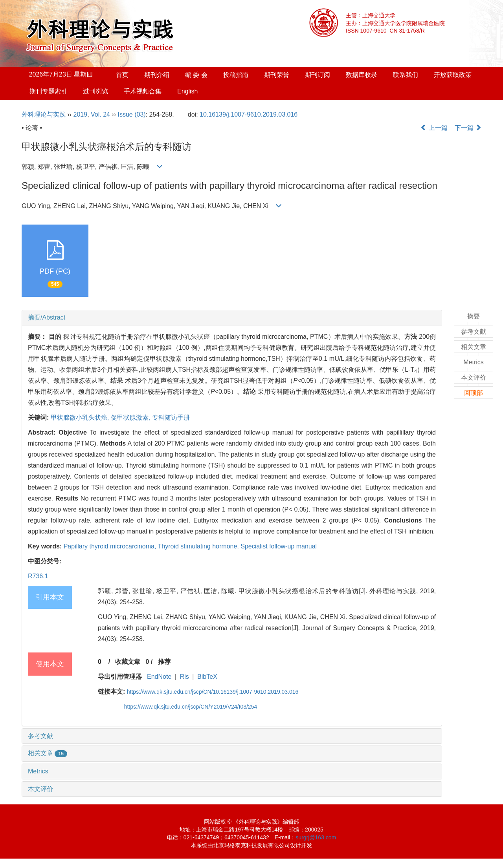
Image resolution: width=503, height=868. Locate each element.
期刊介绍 (157, 75)
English (187, 91)
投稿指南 (236, 75)
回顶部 (474, 393)
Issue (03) (132, 114)
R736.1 (38, 576)
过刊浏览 (95, 91)
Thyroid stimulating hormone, (199, 546)
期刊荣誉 (277, 75)
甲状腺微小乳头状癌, (81, 418)
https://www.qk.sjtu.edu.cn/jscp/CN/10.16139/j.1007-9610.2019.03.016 (213, 692)
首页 (122, 75)
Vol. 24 (100, 114)
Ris (184, 677)
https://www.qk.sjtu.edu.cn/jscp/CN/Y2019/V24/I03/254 (191, 707)
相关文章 (48, 753)
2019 (81, 114)
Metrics (38, 771)
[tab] (232, 318)
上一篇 (434, 128)
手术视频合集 (143, 91)
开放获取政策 (453, 75)
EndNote (159, 677)
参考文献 (40, 736)
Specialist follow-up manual (279, 546)
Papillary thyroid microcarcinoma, (111, 546)
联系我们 (406, 75)
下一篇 (468, 128)
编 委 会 (196, 75)
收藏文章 (128, 662)
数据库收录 (362, 75)
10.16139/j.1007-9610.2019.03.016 (249, 114)
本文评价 (40, 789)
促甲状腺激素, (131, 418)
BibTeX (207, 677)
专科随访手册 (171, 418)
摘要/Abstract (47, 317)
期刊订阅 (318, 75)
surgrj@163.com (316, 837)
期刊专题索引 (48, 91)
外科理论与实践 (44, 114)
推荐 (164, 662)
